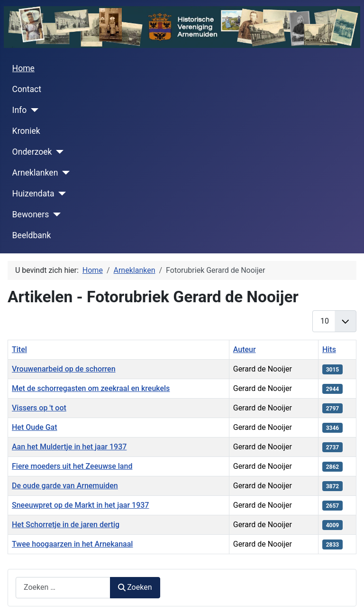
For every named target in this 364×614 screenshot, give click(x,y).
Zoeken (135, 587)
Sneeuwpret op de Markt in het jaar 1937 (80, 505)
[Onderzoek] (58, 152)
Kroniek (26, 131)
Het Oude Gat (35, 427)
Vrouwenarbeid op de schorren (64, 369)
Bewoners (31, 214)
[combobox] (63, 588)
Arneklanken (35, 173)
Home (23, 68)
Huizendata (33, 194)
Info (20, 110)
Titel (19, 349)
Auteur (245, 349)
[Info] (32, 110)
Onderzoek (32, 152)
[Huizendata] (60, 194)
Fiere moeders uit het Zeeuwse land (72, 466)
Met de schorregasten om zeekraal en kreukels (91, 388)
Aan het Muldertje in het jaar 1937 (69, 447)
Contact (27, 89)
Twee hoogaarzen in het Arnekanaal (72, 544)
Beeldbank (32, 235)
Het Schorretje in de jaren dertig (66, 525)
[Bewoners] (55, 214)
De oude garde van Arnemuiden (65, 486)
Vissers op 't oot (39, 408)
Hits (329, 349)
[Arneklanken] (64, 173)
